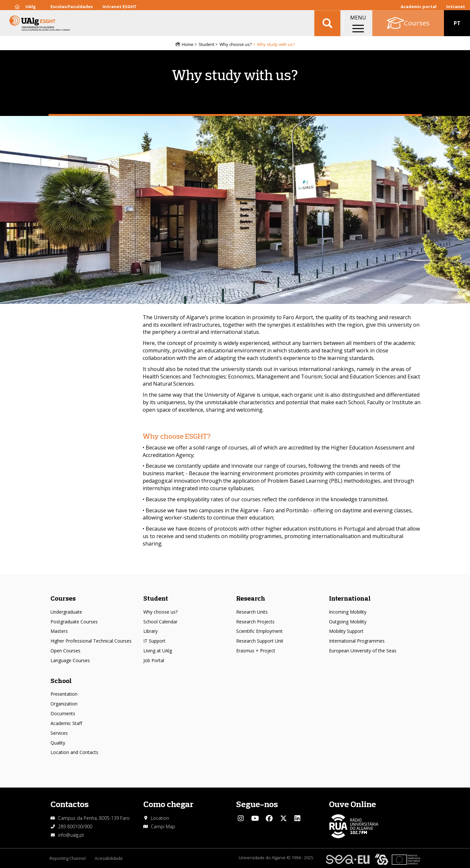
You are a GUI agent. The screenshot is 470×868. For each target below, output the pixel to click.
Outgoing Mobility (348, 622)
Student (207, 45)
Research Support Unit (260, 641)
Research (251, 598)
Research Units (252, 612)
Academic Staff (66, 723)
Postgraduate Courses (74, 622)
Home (188, 45)
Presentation (64, 694)
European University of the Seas (363, 651)
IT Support (154, 641)
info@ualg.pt (71, 835)
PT (457, 26)
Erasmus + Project (256, 651)
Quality (58, 743)
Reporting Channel (68, 859)
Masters (59, 631)
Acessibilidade (109, 859)
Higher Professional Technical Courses (91, 641)
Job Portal (154, 661)
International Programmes (357, 641)
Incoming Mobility (348, 612)
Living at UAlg (158, 651)
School (61, 681)
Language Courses (70, 661)
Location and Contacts (74, 753)
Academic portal (419, 7)
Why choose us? (236, 45)
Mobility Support (346, 631)
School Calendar (160, 622)
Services (59, 733)
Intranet (456, 7)
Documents (63, 714)
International (350, 598)
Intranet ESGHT (120, 7)
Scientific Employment (259, 631)
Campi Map (163, 826)
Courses (63, 598)
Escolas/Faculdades (72, 7)
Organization (64, 704)
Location (160, 818)
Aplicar (327, 26)
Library (150, 631)
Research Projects (255, 622)
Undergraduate (66, 612)
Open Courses (65, 651)
